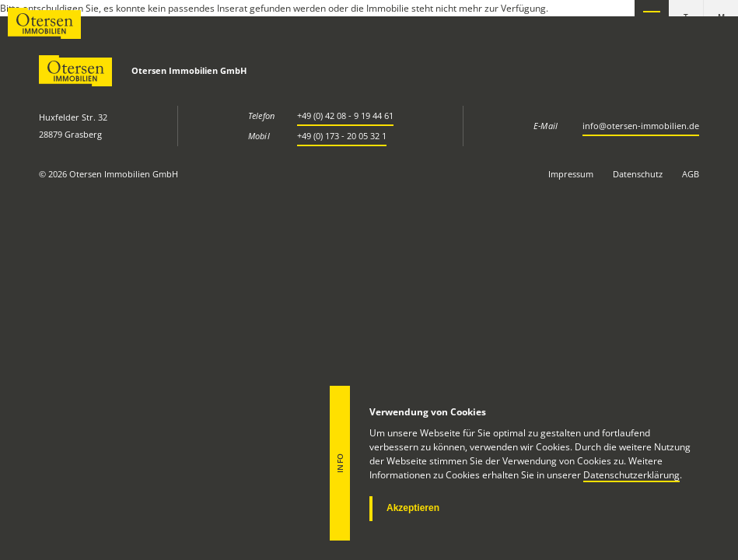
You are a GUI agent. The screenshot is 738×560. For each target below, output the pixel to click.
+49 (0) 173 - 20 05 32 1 (342, 136)
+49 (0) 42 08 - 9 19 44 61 (345, 115)
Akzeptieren (413, 508)
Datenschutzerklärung (631, 475)
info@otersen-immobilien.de (641, 126)
